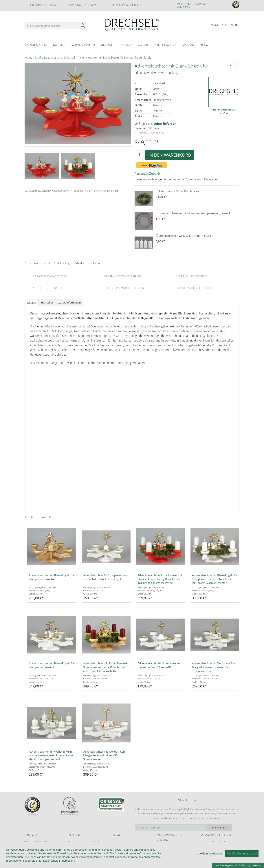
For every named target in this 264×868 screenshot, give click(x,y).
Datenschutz (51, 861)
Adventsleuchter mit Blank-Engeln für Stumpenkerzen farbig (114, 57)
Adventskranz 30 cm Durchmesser (178, 191)
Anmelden (184, 7)
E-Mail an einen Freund (88, 263)
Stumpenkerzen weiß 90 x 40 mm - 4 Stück (183, 236)
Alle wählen (211, 179)
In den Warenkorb (170, 154)
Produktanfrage (62, 263)
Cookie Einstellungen (210, 853)
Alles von (224, 111)
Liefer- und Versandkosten (214, 842)
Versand (257, 865)
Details (32, 302)
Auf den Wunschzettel (37, 263)
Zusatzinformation (70, 302)
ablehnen (144, 857)
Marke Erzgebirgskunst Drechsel (55, 57)
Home (29, 57)
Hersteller (47, 302)
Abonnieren (226, 827)
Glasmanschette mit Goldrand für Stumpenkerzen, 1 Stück (193, 213)
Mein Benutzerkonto (191, 4)
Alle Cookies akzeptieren (242, 853)
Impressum (67, 861)
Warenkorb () (225, 25)
